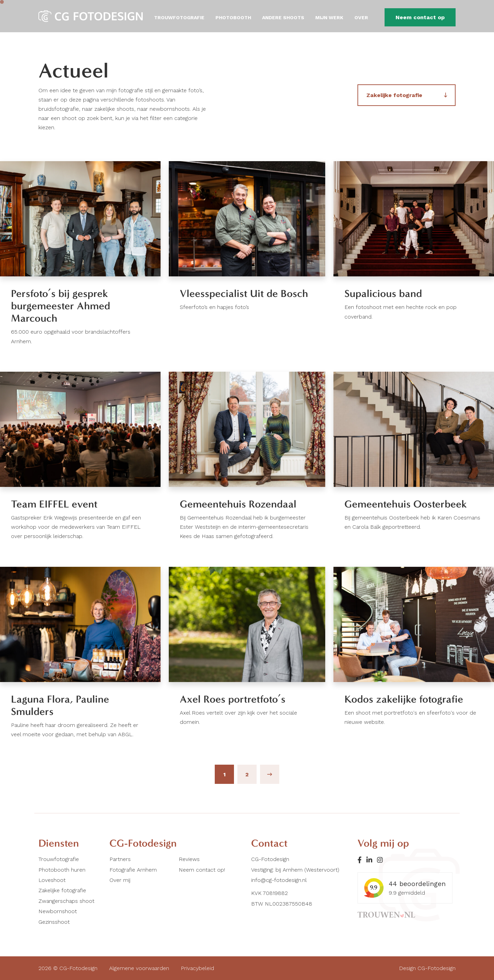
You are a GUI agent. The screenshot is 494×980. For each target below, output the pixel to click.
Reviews (189, 859)
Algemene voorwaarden (139, 968)
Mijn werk (329, 17)
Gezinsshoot (54, 922)
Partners (120, 859)
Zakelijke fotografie (394, 95)
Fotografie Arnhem (133, 870)
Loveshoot (52, 880)
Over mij (120, 880)
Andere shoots (283, 17)
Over (361, 17)
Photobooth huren (62, 870)
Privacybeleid (197, 968)
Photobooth (233, 17)
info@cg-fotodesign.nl (279, 880)
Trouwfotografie (179, 17)
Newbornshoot (58, 911)
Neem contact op (420, 17)
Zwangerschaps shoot (66, 901)
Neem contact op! (202, 870)
